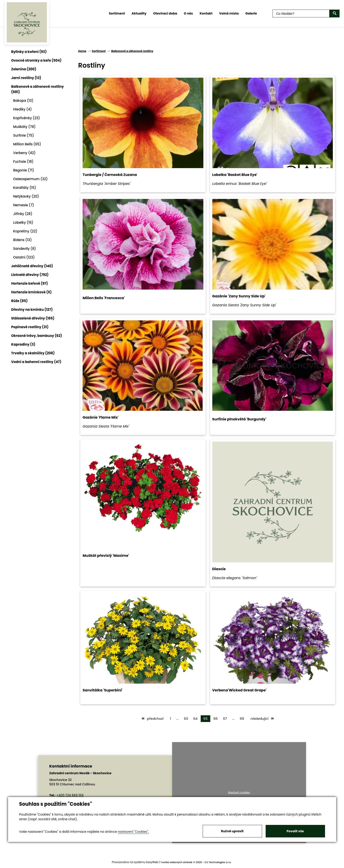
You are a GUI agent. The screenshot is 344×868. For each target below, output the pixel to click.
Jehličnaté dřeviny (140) (32, 266)
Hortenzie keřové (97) (30, 283)
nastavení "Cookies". (133, 832)
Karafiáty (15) (25, 188)
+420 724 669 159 (70, 795)
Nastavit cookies (239, 793)
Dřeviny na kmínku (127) (32, 310)
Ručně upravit (232, 831)
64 (195, 719)
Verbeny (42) (24, 153)
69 (242, 719)
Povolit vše (295, 831)
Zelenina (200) (24, 69)
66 (216, 719)
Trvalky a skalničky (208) (33, 353)
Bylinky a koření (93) (29, 52)
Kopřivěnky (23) (27, 118)
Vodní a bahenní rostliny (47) (36, 362)
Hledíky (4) (22, 109)
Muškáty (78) (24, 127)
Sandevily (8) (25, 249)
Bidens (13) (22, 240)
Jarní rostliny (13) (26, 78)
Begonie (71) (24, 170)
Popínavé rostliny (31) (30, 327)
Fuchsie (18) (23, 162)
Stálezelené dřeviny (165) (33, 318)
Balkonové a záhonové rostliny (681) (38, 89)
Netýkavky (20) (26, 196)
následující (262, 719)
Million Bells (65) (27, 144)
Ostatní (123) (24, 257)
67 (225, 719)
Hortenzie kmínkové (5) (31, 292)
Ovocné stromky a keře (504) (36, 60)
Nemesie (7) (24, 205)
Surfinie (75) (24, 135)
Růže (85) (19, 301)
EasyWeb (152, 862)
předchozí (152, 719)
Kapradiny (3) (23, 344)
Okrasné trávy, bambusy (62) (37, 336)
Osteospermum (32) (30, 179)
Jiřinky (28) (23, 214)
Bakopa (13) (23, 101)
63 (186, 719)
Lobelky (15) (23, 222)
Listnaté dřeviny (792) (30, 275)
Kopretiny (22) (25, 231)
